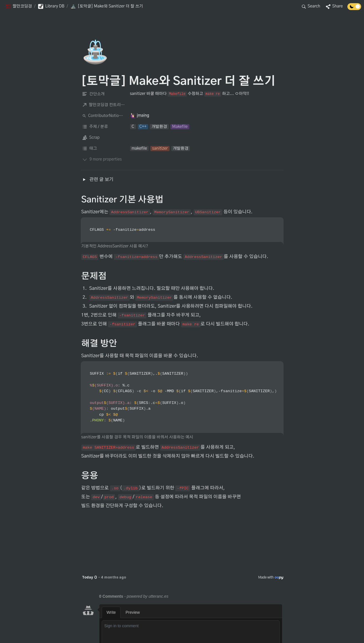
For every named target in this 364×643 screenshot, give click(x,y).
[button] (18, 7)
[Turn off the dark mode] (354, 9)
